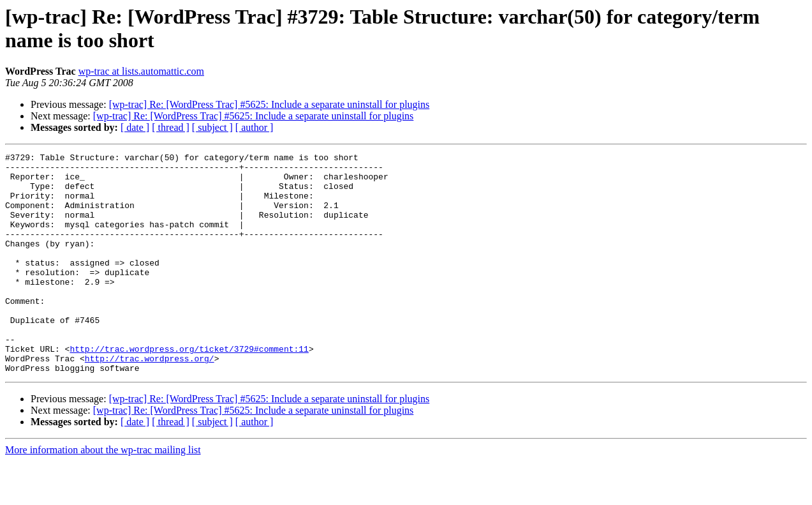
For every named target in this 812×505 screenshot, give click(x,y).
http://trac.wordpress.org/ (150, 400)
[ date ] (135, 127)
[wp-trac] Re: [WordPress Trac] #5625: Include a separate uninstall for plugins (269, 104)
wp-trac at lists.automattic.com (141, 71)
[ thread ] (171, 127)
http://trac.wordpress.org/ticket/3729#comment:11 (189, 389)
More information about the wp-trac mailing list (103, 494)
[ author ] (255, 127)
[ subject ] (212, 127)
